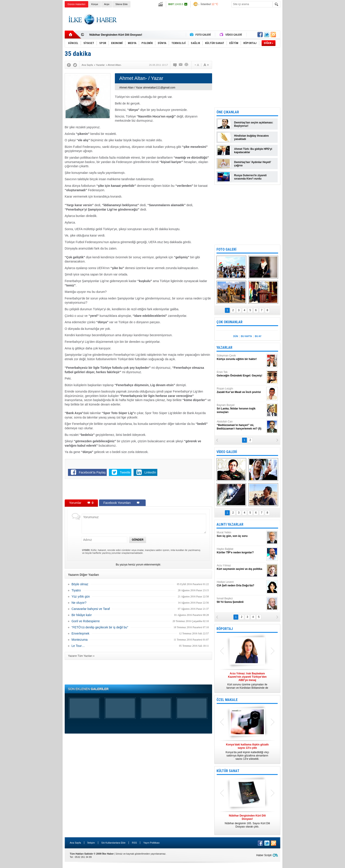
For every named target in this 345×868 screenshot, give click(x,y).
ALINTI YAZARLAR (230, 524)
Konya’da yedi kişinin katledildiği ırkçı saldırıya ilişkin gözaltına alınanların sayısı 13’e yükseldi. (247, 752)
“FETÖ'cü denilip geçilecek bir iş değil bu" (100, 627)
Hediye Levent (241, 584)
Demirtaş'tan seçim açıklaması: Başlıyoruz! (254, 124)
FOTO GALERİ (226, 249)
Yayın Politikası (151, 843)
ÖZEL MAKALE (227, 700)
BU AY (258, 336)
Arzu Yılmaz (241, 567)
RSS (134, 843)
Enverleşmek (80, 633)
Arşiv (107, 4)
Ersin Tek (241, 374)
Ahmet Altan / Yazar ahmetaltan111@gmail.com (147, 88)
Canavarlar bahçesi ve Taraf (91, 609)
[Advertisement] (303, 77)
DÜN (236, 336)
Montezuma (80, 640)
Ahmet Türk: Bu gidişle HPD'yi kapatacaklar (253, 151)
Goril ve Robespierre (86, 621)
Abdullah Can (241, 425)
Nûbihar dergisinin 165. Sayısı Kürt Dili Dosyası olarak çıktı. (247, 821)
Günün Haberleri (76, 4)
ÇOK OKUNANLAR (229, 322)
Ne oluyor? (79, 603)
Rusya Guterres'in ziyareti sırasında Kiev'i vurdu (250, 177)
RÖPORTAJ (225, 629)
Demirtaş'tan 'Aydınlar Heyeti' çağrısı (253, 164)
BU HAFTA (246, 336)
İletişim (91, 843)
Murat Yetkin (241, 534)
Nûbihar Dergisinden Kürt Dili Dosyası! (116, 35)
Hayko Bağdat (241, 551)
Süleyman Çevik (241, 357)
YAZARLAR (224, 348)
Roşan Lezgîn (241, 390)
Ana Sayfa (75, 843)
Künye (95, 4)
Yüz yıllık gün (81, 596)
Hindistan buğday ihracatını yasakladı (251, 137)
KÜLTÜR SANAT (228, 771)
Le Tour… (78, 646)
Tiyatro (76, 590)
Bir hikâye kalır (82, 615)
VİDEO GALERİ (227, 452)
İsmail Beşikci (241, 600)
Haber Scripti (264, 855)
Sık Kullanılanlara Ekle (113, 843)
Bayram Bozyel (241, 409)
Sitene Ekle (121, 4)
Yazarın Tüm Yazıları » (81, 656)
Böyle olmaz (80, 584)
